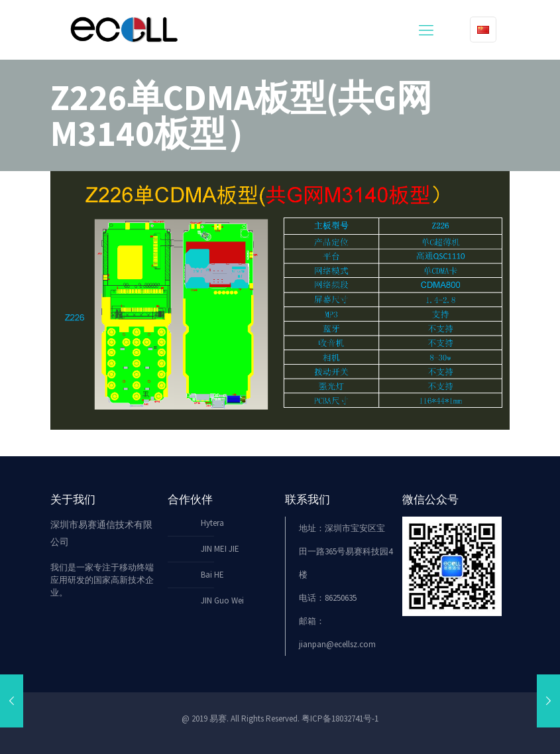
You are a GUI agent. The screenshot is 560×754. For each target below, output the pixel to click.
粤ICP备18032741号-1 (340, 719)
